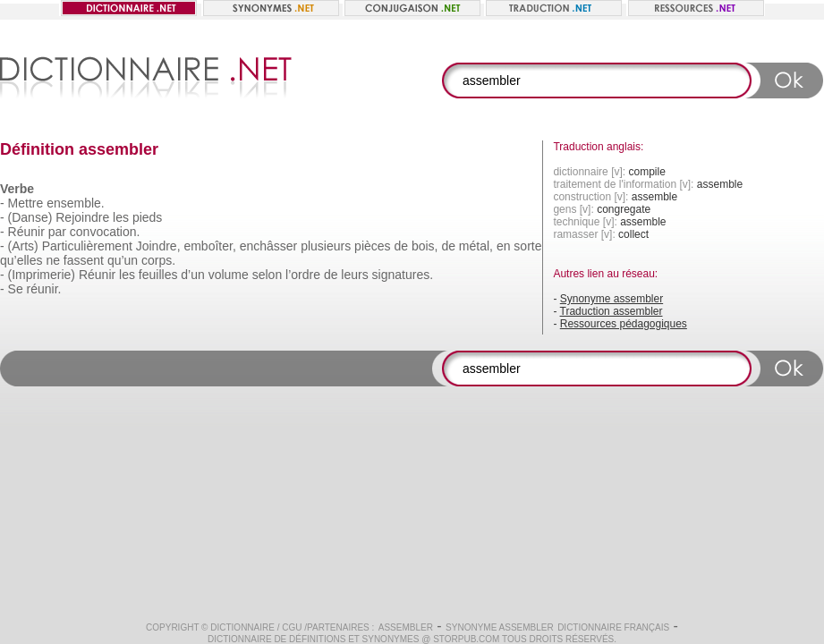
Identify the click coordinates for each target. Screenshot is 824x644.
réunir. (44, 289)
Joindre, (158, 246)
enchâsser (269, 246)
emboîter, (209, 246)
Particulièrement (87, 246)
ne (53, 260)
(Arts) (23, 246)
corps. (158, 260)
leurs (354, 275)
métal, (476, 246)
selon (267, 275)
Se (16, 289)
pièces (372, 246)
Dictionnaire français (613, 627)
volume (229, 275)
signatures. (403, 275)
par (57, 232)
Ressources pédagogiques (624, 324)
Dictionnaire (242, 627)
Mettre (26, 203)
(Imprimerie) (42, 275)
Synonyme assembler (612, 299)
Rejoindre (82, 217)
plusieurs (326, 246)
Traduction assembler (612, 311)
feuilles (158, 275)
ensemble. (76, 203)
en (504, 246)
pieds (147, 217)
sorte (527, 246)
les (121, 217)
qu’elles (21, 260)
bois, (425, 246)
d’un (192, 275)
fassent (84, 260)
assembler (406, 627)
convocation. (105, 232)
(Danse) (30, 217)
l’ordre (303, 275)
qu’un (123, 260)
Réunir (26, 232)
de (401, 246)
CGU (292, 627)
